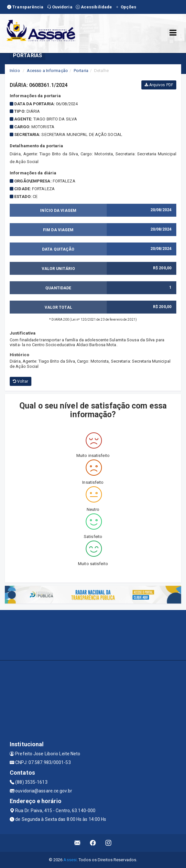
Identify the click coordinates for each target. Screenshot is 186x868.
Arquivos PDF (159, 85)
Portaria (81, 71)
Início (15, 71)
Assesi (70, 860)
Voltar (21, 381)
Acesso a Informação (47, 71)
